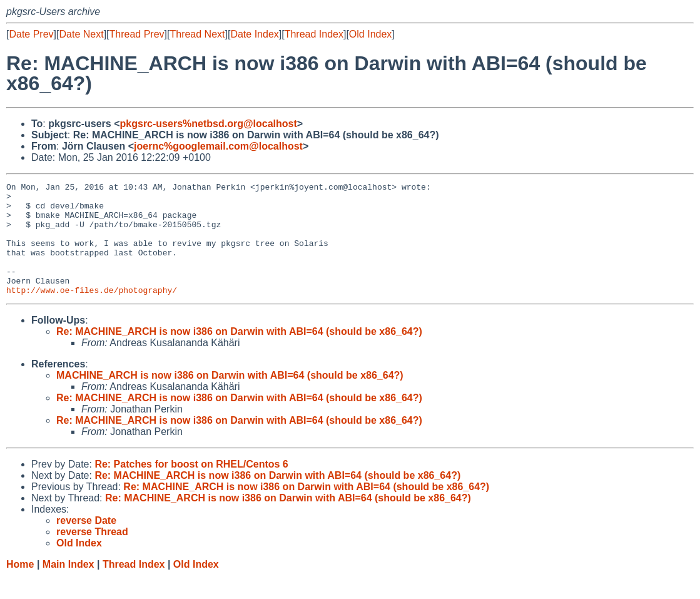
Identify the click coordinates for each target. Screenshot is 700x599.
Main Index (68, 587)
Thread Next (197, 34)
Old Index (370, 34)
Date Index (254, 34)
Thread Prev (137, 34)
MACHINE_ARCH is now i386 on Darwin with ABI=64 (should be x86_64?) (230, 398)
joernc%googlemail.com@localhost (218, 146)
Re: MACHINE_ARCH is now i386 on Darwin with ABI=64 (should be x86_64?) (239, 354)
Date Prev (31, 34)
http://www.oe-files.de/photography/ (92, 312)
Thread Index (314, 34)
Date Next (81, 34)
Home (20, 587)
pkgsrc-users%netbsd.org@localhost (209, 124)
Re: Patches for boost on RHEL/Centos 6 (191, 487)
